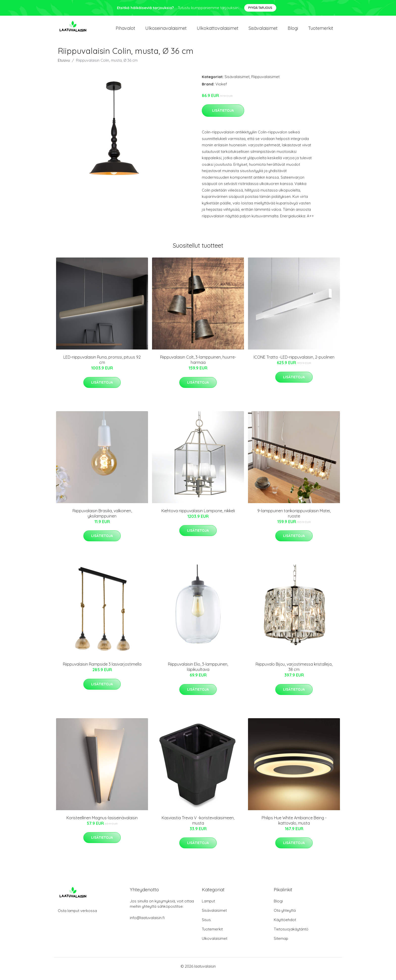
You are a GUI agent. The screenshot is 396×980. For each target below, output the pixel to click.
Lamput (208, 906)
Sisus (206, 925)
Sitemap (281, 943)
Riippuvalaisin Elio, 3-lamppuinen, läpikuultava (198, 672)
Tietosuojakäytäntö (291, 934)
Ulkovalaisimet (215, 943)
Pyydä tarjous (260, 8)
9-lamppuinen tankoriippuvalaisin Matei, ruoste (294, 518)
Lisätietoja (223, 115)
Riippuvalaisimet (265, 82)
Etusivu (64, 65)
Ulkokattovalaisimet (218, 31)
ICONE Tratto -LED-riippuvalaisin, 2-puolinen (294, 362)
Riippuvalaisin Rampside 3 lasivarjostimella (102, 669)
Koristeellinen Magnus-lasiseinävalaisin (102, 823)
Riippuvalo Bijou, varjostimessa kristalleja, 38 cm (294, 672)
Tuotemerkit (321, 31)
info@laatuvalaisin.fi (147, 923)
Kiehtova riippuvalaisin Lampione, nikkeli (198, 516)
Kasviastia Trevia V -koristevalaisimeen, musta (198, 825)
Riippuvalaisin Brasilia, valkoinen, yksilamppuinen (102, 518)
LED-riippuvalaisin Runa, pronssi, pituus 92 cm (102, 365)
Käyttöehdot (285, 925)
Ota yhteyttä (285, 915)
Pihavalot (125, 31)
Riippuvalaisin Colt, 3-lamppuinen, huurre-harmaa (198, 365)
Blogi (293, 31)
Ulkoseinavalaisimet (166, 31)
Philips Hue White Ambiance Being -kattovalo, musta (294, 825)
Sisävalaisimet (263, 31)
